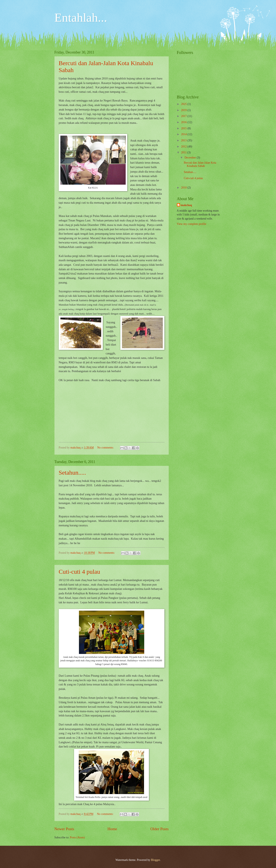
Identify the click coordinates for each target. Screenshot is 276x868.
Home (112, 829)
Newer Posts (64, 829)
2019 (184, 110)
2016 (184, 122)
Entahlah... (81, 18)
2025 (184, 104)
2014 (184, 134)
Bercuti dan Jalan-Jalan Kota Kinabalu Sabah (200, 164)
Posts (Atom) (77, 837)
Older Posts (160, 829)
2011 (184, 152)
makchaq (186, 205)
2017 (184, 116)
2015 (184, 128)
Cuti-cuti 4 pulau (79, 572)
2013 (184, 140)
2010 (184, 188)
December (191, 158)
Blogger (155, 860)
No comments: (106, 448)
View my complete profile (192, 224)
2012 (184, 147)
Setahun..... (72, 472)
